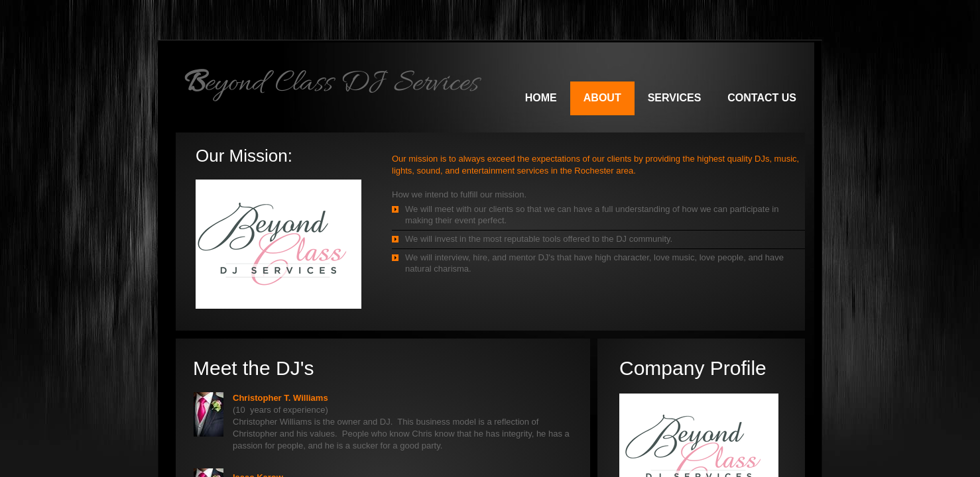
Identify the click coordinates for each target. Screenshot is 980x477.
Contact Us (762, 98)
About (602, 98)
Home (541, 98)
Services (675, 98)
